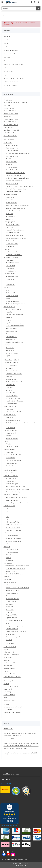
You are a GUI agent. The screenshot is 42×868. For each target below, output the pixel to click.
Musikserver (10, 219)
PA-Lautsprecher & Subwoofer (13, 707)
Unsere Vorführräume (11, 85)
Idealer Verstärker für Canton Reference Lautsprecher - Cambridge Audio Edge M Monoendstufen (21, 745)
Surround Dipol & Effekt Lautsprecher (18, 153)
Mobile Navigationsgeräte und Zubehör (18, 503)
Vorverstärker (10, 200)
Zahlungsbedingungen (11, 50)
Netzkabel (9, 312)
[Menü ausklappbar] (2, 1)
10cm (8, 508)
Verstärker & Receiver (10, 194)
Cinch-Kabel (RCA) (12, 365)
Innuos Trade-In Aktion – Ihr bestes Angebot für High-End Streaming (21, 754)
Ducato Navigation (12, 500)
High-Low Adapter (12, 618)
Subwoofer (9, 164)
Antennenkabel (11, 433)
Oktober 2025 (8, 729)
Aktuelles (7, 40)
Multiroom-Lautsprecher (14, 255)
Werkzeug (9, 640)
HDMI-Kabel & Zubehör (11, 406)
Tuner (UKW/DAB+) (12, 244)
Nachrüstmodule (11, 339)
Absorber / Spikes (11, 328)
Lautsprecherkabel (10, 415)
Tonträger (7, 345)
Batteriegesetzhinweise (11, 82)
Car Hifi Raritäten (9, 473)
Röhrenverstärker (11, 203)
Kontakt (6, 43)
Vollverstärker (10, 197)
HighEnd (6, 649)
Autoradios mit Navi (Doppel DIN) (16, 497)
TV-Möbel (9, 444)
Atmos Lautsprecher (12, 156)
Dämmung (9, 604)
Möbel (6, 441)
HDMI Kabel (10, 409)
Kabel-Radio (10, 246)
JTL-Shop (24, 866)
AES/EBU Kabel (11, 393)
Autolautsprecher (9, 506)
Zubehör (9, 320)
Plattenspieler (10, 260)
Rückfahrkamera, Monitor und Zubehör (16, 566)
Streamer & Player (9, 668)
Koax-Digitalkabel (11, 379)
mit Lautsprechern (12, 276)
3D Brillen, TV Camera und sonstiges (15, 103)
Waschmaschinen (9, 700)
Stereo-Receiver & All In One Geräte (17, 205)
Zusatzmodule (10, 458)
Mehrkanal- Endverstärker (14, 211)
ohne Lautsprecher (12, 282)
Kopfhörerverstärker (12, 301)
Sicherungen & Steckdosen (14, 315)
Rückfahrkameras (11, 571)
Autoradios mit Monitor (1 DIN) (16, 486)
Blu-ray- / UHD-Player (13, 224)
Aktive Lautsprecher (10, 647)
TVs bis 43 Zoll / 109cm (11, 111)
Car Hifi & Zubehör (10, 674)
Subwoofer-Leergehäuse (14, 541)
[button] (31, 2)
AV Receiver (10, 214)
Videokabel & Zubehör (13, 398)
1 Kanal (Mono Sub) (12, 552)
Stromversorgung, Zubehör (14, 637)
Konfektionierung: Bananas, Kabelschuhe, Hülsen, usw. (22, 424)
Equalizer (9, 612)
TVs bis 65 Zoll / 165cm (11, 119)
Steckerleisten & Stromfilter (15, 309)
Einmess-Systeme (11, 334)
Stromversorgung (9, 307)
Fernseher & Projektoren (11, 655)
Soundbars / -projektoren (14, 181)
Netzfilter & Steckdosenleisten (15, 401)
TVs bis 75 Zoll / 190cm (11, 122)
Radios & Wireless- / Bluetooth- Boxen (18, 178)
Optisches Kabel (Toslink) (14, 374)
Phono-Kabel (10, 387)
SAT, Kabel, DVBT (9, 133)
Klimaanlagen (8, 692)
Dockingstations (11, 241)
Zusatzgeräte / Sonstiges (14, 492)
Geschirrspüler (8, 689)
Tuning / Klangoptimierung (12, 323)
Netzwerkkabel (11, 385)
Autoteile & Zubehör (12, 593)
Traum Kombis (11, 279)
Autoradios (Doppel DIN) (14, 484)
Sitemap (6, 61)
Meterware (9, 417)
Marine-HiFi (7, 579)
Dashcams (7, 577)
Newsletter (7, 57)
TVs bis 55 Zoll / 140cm (11, 114)
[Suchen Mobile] (19, 8)
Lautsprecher (8, 142)
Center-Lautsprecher (12, 151)
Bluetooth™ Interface (13, 599)
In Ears (8, 290)
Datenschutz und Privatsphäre (13, 64)
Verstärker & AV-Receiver (11, 663)
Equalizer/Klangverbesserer (15, 326)
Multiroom (7, 249)
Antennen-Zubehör (12, 438)
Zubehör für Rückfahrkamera (15, 574)
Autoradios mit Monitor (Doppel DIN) (18, 489)
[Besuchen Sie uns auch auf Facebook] (3, 854)
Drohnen (6, 684)
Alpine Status (8, 563)
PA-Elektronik (8, 710)
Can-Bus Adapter (11, 601)
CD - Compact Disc (12, 353)
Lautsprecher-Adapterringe (15, 626)
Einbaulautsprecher (12, 170)
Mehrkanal (9, 560)
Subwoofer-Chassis (12, 536)
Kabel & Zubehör (9, 652)
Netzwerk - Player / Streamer (15, 230)
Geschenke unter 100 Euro (12, 677)
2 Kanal (8, 555)
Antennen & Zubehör (10, 430)
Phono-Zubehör (11, 271)
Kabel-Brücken (11, 428)
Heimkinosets (10, 285)
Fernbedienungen (12, 463)
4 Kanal (8, 558)
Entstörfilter (10, 609)
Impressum (7, 75)
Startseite (7, 36)
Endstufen (7, 547)
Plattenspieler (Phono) (11, 257)
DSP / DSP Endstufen (12, 549)
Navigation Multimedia (11, 495)
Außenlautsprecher (12, 183)
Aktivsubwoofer (11, 544)
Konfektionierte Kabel (13, 420)
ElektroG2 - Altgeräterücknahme (14, 78)
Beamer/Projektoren (10, 108)
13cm (8, 514)
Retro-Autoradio (11, 478)
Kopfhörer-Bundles (12, 296)
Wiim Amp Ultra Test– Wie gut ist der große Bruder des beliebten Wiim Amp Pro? (20, 734)
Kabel (8, 623)
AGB (5, 68)
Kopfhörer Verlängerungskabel (16, 304)
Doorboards (10, 607)
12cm (8, 511)
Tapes (8, 356)
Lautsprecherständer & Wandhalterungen (19, 186)
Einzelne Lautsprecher (13, 527)
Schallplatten (10, 350)
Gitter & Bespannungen (13, 192)
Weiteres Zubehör (9, 449)
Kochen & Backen (9, 695)
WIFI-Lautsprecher (12, 167)
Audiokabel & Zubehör (11, 363)
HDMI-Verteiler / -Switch (14, 412)
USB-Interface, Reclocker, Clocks (16, 238)
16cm (8, 517)
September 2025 (9, 739)
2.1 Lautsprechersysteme (14, 175)
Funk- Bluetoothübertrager (14, 235)
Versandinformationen (11, 54)
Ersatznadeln (10, 268)
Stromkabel (10, 368)
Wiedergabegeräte (10, 222)
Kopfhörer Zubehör (12, 293)
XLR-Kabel (9, 376)
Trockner (6, 697)
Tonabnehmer (10, 265)
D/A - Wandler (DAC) (12, 233)
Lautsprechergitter (12, 629)
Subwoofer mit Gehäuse (14, 538)
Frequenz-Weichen (12, 615)
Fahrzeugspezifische (12, 522)
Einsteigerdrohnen (12, 686)
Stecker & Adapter (12, 395)
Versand (25, 859)
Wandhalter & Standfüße (12, 130)
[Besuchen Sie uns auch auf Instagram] (12, 854)
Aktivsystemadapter (12, 585)
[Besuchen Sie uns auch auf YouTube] (8, 854)
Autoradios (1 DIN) (12, 481)
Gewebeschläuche (12, 404)
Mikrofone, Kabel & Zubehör (13, 712)
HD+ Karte (7, 105)
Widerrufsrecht (8, 71)
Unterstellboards (11, 331)
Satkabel (9, 436)
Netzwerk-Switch (11, 337)
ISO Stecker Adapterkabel (14, 620)
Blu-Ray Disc (10, 348)
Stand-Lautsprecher (12, 145)
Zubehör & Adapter (10, 582)
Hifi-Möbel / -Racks (12, 447)
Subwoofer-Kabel (11, 371)
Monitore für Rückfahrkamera (15, 568)
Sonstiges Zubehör (12, 466)
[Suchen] (38, 8)
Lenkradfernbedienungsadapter (16, 631)
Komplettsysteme (9, 274)
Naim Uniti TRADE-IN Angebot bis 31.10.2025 (19, 748)
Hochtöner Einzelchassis (14, 530)
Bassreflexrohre (11, 596)
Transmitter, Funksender (14, 460)
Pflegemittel (10, 452)
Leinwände (7, 116)
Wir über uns (8, 47)
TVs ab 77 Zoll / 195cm (11, 125)
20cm (8, 519)
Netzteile (9, 317)
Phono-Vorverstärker (12, 263)
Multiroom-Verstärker (13, 252)
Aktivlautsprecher (11, 162)
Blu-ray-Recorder (9, 127)
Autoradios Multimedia (11, 476)
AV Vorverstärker (11, 216)
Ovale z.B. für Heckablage (14, 525)
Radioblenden (10, 634)
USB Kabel (9, 390)
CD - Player (9, 227)
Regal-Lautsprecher (12, 148)
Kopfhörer (7, 287)
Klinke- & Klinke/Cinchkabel (15, 382)
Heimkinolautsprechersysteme (16, 173)
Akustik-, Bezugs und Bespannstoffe (17, 588)
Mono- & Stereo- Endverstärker (16, 208)
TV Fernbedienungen (10, 136)
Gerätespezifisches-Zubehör (13, 455)
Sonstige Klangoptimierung (15, 342)
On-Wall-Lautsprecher (13, 159)
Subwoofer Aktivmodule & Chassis (17, 189)
